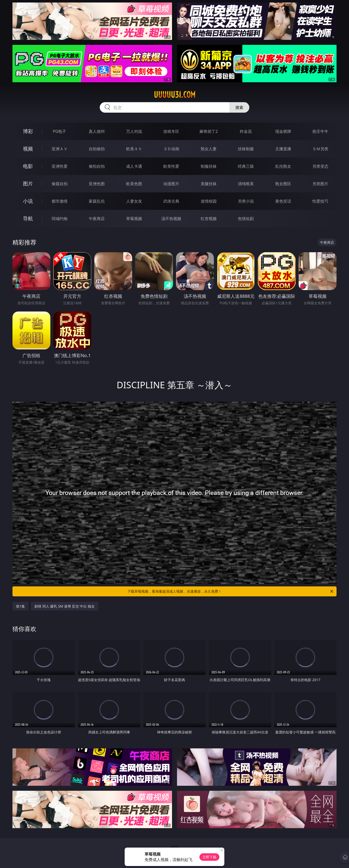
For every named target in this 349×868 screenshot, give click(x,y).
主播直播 (283, 149)
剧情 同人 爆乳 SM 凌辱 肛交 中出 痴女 (65, 606)
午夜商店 (97, 219)
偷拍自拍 (97, 166)
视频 (28, 149)
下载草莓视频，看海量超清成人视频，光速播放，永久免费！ (231, 591)
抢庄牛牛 (320, 131)
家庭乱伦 (97, 201)
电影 (28, 166)
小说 (28, 201)
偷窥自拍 (60, 184)
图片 (28, 184)
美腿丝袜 (209, 184)
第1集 (20, 606)
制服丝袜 (209, 166)
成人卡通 (134, 166)
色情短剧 (246, 219)
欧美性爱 (171, 166)
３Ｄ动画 (171, 149)
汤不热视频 (171, 219)
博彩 (28, 131)
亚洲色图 (97, 184)
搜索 (239, 107)
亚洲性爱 (60, 166)
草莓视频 (134, 219)
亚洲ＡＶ (60, 149)
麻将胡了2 (209, 131)
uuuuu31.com (175, 95)
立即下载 (209, 857)
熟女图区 (283, 184)
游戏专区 (171, 131)
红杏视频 (209, 219)
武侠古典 (171, 201)
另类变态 (320, 166)
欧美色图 (134, 184)
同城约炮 (60, 219)
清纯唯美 (246, 184)
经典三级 (246, 166)
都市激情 (60, 201)
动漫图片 (171, 184)
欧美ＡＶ (134, 149)
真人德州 (97, 131)
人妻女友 (134, 201)
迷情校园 (209, 201)
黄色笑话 (283, 201)
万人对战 (134, 131)
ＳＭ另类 (320, 149)
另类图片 (320, 184)
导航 (28, 218)
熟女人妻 (209, 149)
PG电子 (59, 131)
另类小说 (246, 201)
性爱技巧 (320, 201)
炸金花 (246, 131)
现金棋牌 (283, 131)
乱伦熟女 (283, 166)
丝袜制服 (246, 149)
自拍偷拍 (97, 149)
